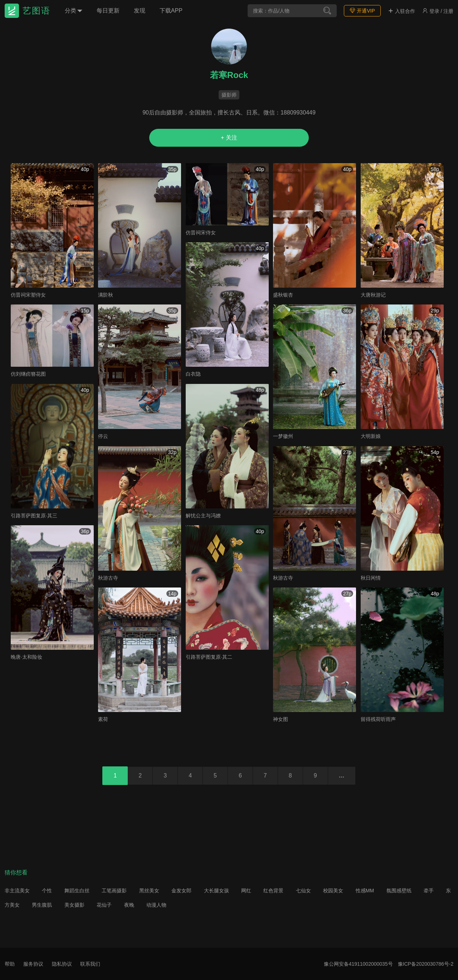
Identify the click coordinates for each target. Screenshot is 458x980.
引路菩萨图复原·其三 (34, 516)
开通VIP (362, 11)
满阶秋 (106, 295)
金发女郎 (181, 891)
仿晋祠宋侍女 (201, 233)
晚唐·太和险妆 (26, 657)
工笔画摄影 (114, 891)
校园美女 (333, 891)
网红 (246, 891)
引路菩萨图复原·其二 (209, 657)
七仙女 (303, 891)
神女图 (281, 719)
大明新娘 (371, 436)
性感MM (365, 891)
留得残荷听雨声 (378, 719)
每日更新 (108, 11)
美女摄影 (74, 905)
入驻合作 (401, 11)
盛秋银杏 (283, 295)
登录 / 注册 (438, 11)
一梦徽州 (283, 436)
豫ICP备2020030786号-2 (426, 964)
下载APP (171, 11)
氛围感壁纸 (399, 891)
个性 (47, 891)
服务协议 (33, 964)
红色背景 (273, 891)
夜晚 (129, 905)
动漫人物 (156, 905)
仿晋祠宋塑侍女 (28, 295)
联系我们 (90, 964)
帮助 (10, 964)
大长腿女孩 (216, 891)
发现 (140, 11)
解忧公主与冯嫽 (203, 516)
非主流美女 (17, 891)
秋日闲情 (371, 578)
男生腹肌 (42, 905)
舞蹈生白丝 (77, 891)
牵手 (429, 891)
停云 (103, 436)
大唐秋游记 (373, 295)
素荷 (103, 719)
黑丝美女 (149, 891)
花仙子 (104, 905)
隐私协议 (62, 964)
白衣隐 (193, 374)
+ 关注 (229, 138)
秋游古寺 (108, 578)
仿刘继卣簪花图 (28, 374)
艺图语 (36, 11)
